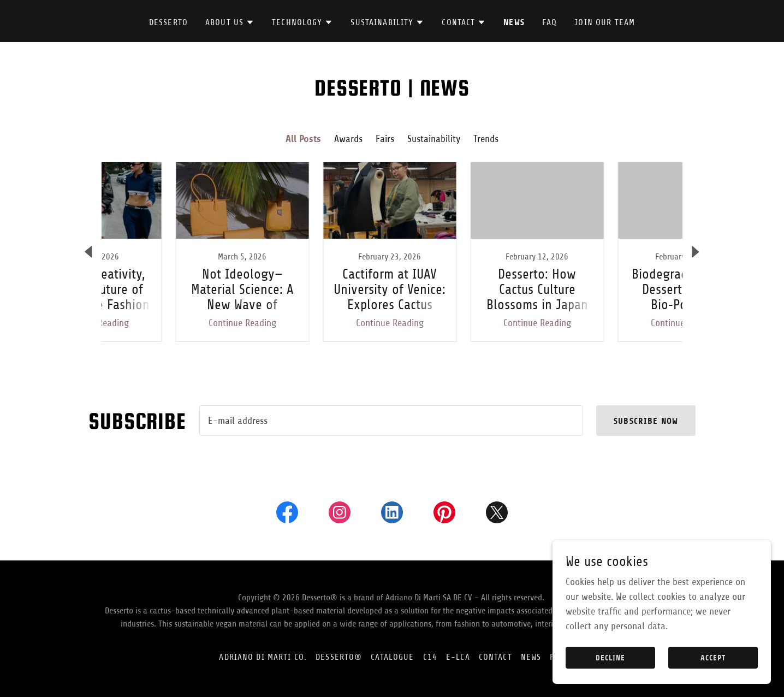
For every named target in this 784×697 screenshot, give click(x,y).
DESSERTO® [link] (339, 657)
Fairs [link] (385, 139)
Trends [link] (486, 139)
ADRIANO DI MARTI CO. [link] (263, 657)
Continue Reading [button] (171, 323)
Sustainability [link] (434, 139)
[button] (230, 22)
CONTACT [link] (495, 657)
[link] (171, 252)
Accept (713, 658)
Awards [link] (348, 139)
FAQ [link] (550, 22)
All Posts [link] (303, 139)
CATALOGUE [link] (392, 657)
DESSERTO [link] (168, 22)
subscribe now (646, 421)
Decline (610, 658)
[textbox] (391, 421)
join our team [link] (605, 22)
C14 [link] (430, 657)
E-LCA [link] (458, 657)
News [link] (514, 22)
